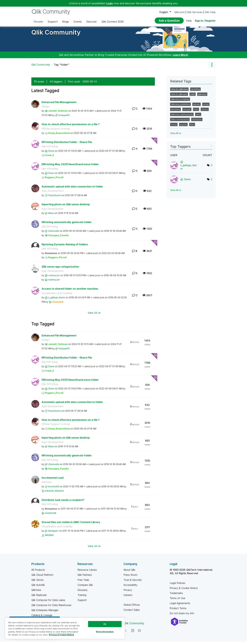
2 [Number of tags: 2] (211, 182)
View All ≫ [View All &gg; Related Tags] (176, 136)
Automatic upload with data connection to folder (72, 189)
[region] (65, 628)
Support (82, 602)
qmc (198, 117)
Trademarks (176, 595)
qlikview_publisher (180, 107)
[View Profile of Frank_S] (49, 158)
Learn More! (181, 57)
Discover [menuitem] (92, 22)
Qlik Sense (37, 582)
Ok (105, 624)
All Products (38, 572)
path (193, 97)
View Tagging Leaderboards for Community (191, 148)
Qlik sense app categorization (60, 269)
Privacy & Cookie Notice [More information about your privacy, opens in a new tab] (61, 635)
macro (205, 112)
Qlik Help (210, 12)
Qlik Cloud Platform (42, 577)
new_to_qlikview (179, 92)
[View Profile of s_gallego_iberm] (57, 300)
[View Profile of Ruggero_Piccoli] (54, 180)
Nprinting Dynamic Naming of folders (65, 247)
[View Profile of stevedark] (58, 304)
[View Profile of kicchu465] (54, 489)
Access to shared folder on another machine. (70, 291)
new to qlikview (179, 97)
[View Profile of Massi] (51, 215)
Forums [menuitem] (38, 22)
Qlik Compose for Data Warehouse (51, 607)
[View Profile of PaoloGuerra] (55, 198)
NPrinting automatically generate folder (67, 224)
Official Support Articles (56, 131)
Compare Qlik (85, 587)
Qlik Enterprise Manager (45, 612)
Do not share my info (182, 616)
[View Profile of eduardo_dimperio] (54, 493)
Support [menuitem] (53, 22)
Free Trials (83, 582)
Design (46, 109)
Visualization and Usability (57, 295)
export (183, 127)
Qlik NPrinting (50, 149)
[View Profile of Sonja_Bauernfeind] (59, 135)
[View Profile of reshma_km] (54, 278)
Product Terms (178, 611)
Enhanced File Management (59, 105)
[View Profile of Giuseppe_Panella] (58, 238)
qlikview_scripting (180, 102)
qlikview (202, 97)
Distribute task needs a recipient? (63, 502)
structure (175, 112)
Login (110, 3)
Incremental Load (53, 480)
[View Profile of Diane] (51, 153)
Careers (128, 597)
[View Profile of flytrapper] (53, 533)
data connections (180, 122)
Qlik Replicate (39, 597)
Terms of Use (177, 600)
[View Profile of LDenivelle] (54, 233)
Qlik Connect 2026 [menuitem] (113, 22)
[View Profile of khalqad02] (64, 118)
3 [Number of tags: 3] (211, 168)
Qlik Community (56, 35)
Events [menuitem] (78, 22)
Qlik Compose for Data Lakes (48, 602)
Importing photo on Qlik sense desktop (66, 207)
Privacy (128, 592)
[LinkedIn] (133, 633)
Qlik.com (180, 12)
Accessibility (130, 587)
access (187, 112)
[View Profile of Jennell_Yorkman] (58, 113)
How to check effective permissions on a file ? (71, 127)
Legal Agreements (180, 606)
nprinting (195, 92)
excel (174, 127)
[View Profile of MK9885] (49, 538)
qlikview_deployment (182, 117)
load (196, 112)
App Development (52, 193)
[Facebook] (139, 633)
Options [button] (212, 67)
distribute (197, 122)
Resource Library (87, 572)
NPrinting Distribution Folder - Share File (67, 144)
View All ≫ (94, 315)
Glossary (83, 592)
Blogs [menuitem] (66, 22)
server (197, 107)
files (192, 127)
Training (82, 597)
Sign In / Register (205, 21)
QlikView (47, 484)
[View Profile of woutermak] (51, 515)
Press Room (130, 577)
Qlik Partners (85, 577)
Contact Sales (132, 612)
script (206, 107)
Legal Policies (177, 585)
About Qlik (129, 572)
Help (189, 21)
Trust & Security (133, 582)
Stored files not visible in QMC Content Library (71, 525)
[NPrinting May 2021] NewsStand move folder (70, 167)
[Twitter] (126, 633)
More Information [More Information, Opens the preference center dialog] (105, 632)
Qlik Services (195, 12)
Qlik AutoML (38, 587)
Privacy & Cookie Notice (184, 590)
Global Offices (132, 607)
